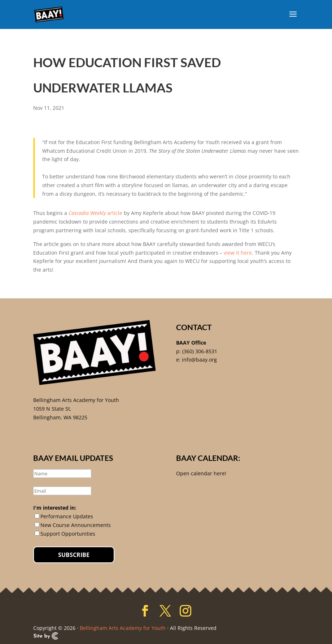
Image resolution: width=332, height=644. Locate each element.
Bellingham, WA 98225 (60, 417)
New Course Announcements (76, 525)
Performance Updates (67, 516)
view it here (238, 253)
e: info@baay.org (196, 360)
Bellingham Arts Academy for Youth (76, 400)
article (95, 213)
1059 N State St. (52, 409)
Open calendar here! (201, 473)
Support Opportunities (68, 534)
